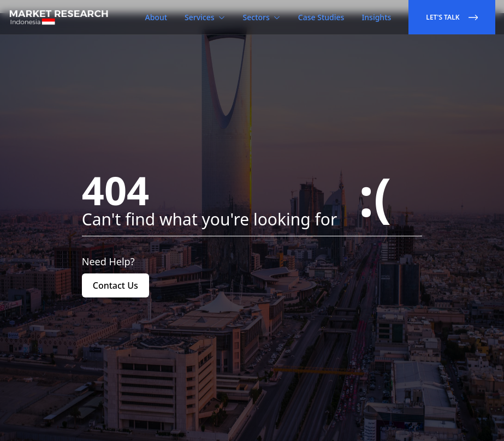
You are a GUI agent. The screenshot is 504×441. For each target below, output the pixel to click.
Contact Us (115, 285)
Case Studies (321, 17)
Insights (376, 17)
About (156, 17)
